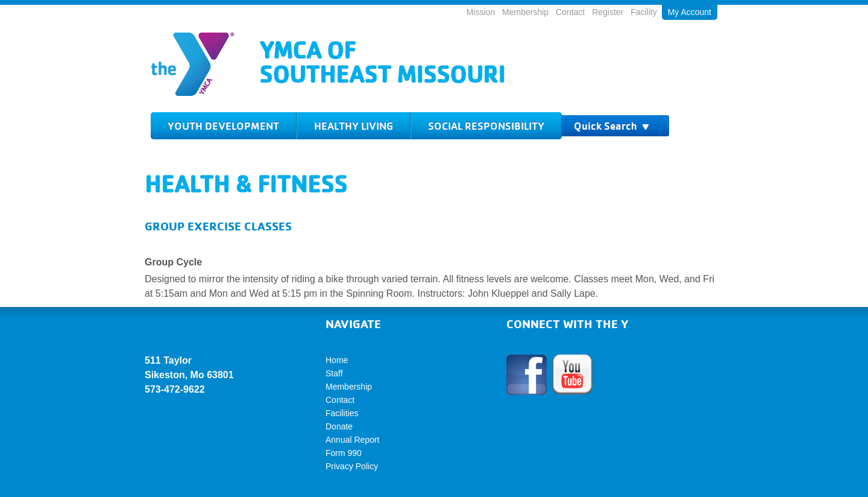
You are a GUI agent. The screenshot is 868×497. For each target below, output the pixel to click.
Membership (525, 12)
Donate (339, 426)
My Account (690, 12)
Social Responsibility (486, 126)
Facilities (342, 413)
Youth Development (223, 126)
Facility (644, 12)
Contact (570, 12)
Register (608, 12)
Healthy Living (354, 126)
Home (337, 360)
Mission (481, 12)
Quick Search (612, 126)
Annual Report (353, 440)
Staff (334, 373)
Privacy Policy (352, 466)
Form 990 (344, 453)
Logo (193, 65)
